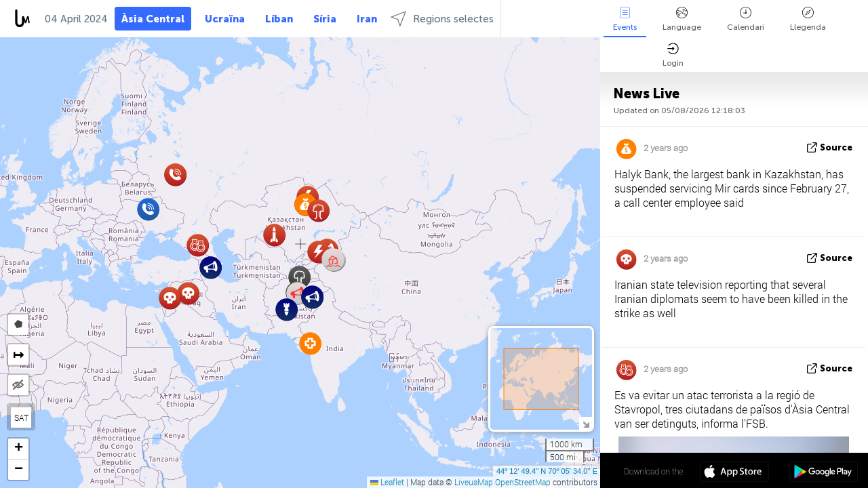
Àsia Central (153, 19)
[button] (333, 260)
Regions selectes (442, 19)
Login (673, 55)
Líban (279, 19)
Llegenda (808, 19)
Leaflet (387, 482)
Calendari (746, 19)
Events (625, 19)
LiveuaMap (474, 482)
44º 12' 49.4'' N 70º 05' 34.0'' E (547, 471)
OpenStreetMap (523, 482)
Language (682, 19)
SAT (21, 418)
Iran (367, 19)
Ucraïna (225, 19)
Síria (325, 19)
